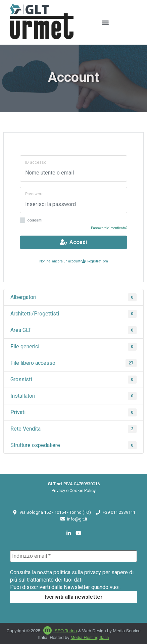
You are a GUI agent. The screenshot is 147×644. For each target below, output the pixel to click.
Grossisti (73, 380)
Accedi (73, 242)
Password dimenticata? (109, 228)
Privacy (58, 490)
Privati (73, 412)
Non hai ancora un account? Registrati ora (74, 261)
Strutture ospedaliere (73, 445)
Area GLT (73, 330)
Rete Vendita (73, 429)
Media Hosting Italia (90, 637)
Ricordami (31, 221)
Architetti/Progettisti (73, 314)
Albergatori (73, 297)
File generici (73, 347)
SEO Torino (66, 631)
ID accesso (36, 162)
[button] (105, 22)
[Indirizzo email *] (73, 556)
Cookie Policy (83, 490)
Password (34, 194)
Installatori (73, 396)
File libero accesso (73, 363)
